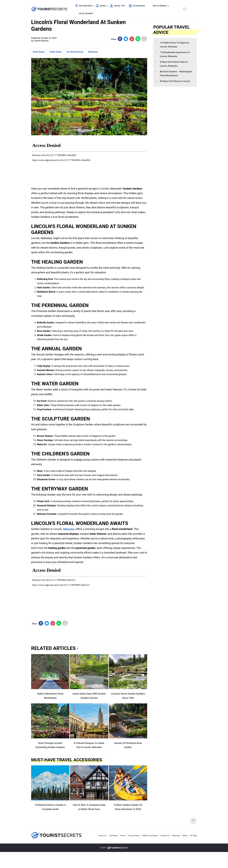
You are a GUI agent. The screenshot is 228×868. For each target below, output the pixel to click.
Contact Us (165, 836)
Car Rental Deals (75, 52)
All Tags (194, 836)
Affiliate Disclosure (150, 836)
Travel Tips (119, 5)
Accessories (138, 5)
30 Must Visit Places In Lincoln (175, 81)
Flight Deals (55, 52)
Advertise (176, 836)
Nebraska (93, 52)
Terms (123, 836)
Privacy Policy (134, 836)
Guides (102, 5)
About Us (103, 836)
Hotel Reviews (180, 5)
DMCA (185, 836)
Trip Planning (159, 5)
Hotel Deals (39, 52)
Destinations (85, 5)
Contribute (113, 836)
